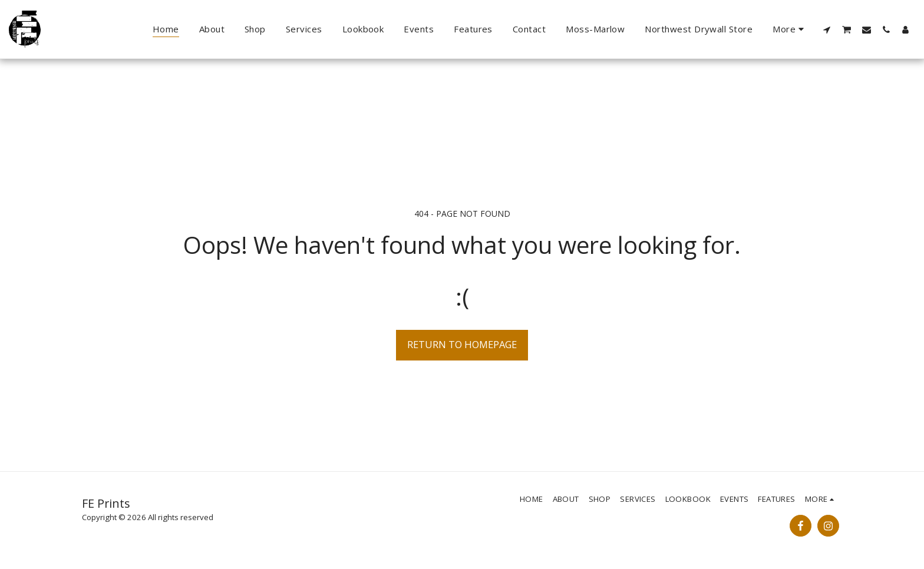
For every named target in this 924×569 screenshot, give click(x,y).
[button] (827, 29)
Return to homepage (462, 344)
